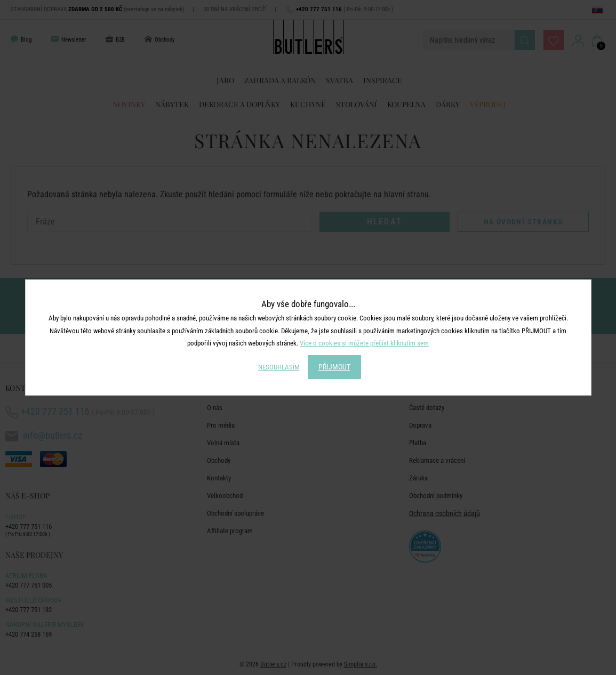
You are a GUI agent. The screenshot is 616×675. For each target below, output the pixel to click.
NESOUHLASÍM (279, 367)
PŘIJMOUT (334, 367)
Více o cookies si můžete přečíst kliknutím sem (364, 343)
